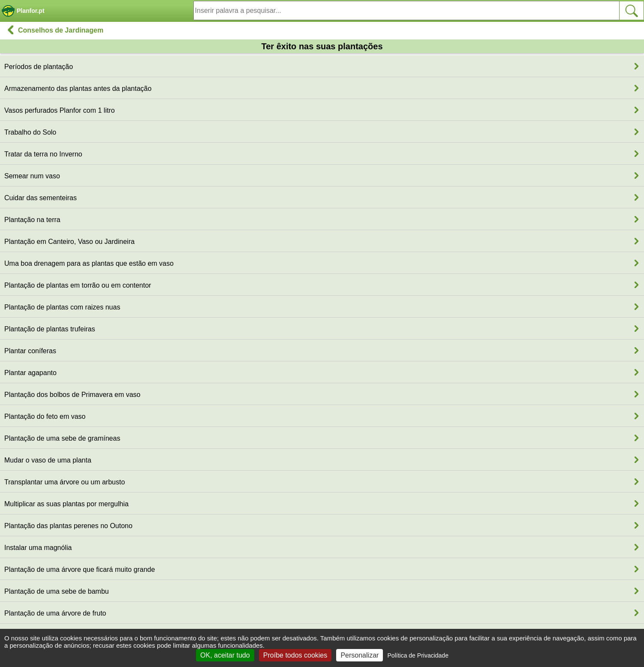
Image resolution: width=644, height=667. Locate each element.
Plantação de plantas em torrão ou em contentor (78, 285)
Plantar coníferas (30, 351)
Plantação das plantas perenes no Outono (68, 526)
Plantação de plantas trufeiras (50, 329)
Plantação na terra (32, 220)
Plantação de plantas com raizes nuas (62, 307)
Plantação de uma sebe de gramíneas (62, 438)
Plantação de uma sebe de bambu (57, 591)
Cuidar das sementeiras (41, 198)
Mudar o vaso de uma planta (48, 460)
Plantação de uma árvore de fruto (55, 613)
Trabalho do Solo (30, 132)
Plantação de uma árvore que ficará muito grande (80, 569)
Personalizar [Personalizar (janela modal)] (360, 655)
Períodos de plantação (39, 67)
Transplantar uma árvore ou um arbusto (65, 482)
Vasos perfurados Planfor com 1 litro (60, 110)
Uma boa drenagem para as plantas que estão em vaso (89, 263)
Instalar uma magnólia (38, 548)
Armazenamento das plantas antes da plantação (78, 89)
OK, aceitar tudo (225, 655)
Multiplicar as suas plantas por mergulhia (66, 504)
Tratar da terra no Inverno (43, 154)
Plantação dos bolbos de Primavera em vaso (72, 395)
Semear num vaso (32, 176)
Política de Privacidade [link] (418, 655)
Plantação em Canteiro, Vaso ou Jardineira (69, 242)
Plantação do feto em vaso (45, 416)
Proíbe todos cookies (295, 655)
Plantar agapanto (30, 373)
